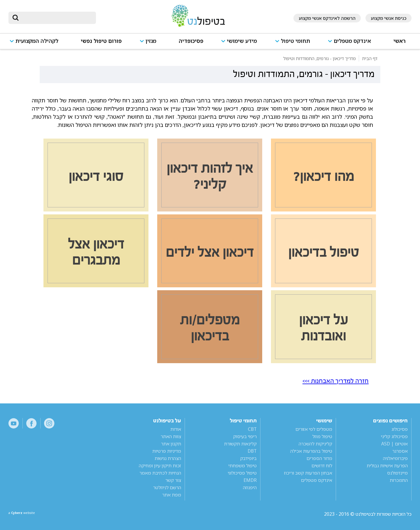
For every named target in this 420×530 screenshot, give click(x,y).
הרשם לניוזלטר (167, 487)
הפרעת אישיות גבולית (387, 466)
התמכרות (399, 480)
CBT (252, 429)
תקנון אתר (171, 444)
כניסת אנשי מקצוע (388, 18)
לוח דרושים (322, 466)
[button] (352, 44)
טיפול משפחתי (243, 466)
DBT (252, 451)
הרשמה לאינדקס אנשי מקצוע (327, 18)
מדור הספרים (319, 458)
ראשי (400, 41)
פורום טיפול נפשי (101, 41)
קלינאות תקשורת (240, 444)
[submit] (16, 18)
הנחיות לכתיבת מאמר (160, 473)
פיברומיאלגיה (395, 458)
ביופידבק (248, 458)
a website (27, 514)
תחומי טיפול (295, 41)
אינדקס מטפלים (352, 41)
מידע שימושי (242, 41)
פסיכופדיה (191, 41)
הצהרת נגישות (168, 458)
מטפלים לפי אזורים (314, 429)
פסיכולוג (400, 429)
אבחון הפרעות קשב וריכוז (308, 473)
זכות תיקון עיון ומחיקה (160, 466)
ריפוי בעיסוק (245, 436)
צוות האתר (171, 436)
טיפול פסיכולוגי (242, 473)
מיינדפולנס (397, 473)
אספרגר (400, 451)
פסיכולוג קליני (394, 436)
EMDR (250, 480)
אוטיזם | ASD (394, 444)
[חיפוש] (56, 18)
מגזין (151, 41)
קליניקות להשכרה (315, 444)
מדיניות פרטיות (167, 451)
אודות (176, 429)
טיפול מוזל (322, 436)
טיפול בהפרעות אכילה (311, 451)
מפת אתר (172, 495)
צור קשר (173, 480)
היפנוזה (250, 487)
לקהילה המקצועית (37, 41)
